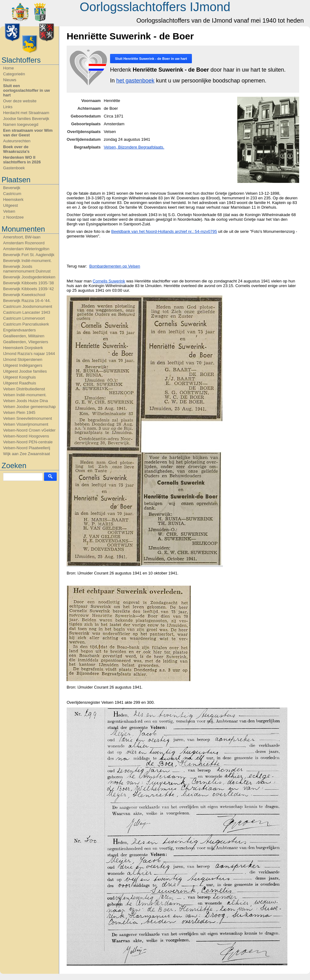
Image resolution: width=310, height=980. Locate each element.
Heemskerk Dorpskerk (23, 348)
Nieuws (10, 80)
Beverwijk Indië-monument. (27, 261)
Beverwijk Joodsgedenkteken (29, 277)
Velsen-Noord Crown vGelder (29, 430)
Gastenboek (14, 168)
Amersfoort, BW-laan (22, 237)
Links (8, 107)
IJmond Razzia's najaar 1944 (29, 354)
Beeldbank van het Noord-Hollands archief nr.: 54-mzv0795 (164, 231)
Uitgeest (11, 205)
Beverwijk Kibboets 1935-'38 (29, 283)
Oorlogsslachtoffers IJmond (155, 7)
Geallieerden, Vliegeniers (26, 342)
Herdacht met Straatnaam (26, 113)
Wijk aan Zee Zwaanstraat (27, 454)
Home (9, 68)
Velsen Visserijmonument (26, 424)
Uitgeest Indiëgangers (23, 365)
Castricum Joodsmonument (28, 306)
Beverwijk (12, 188)
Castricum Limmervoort (24, 318)
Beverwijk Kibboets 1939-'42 (29, 289)
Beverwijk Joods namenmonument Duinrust (27, 269)
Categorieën (14, 74)
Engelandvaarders (20, 330)
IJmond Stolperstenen (23, 359)
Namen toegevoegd (21, 124)
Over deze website (20, 101)
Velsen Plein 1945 (19, 412)
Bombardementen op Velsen (115, 266)
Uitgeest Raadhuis (20, 383)
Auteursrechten (17, 141)
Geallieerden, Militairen (24, 336)
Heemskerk (13, 200)
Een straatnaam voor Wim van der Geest (28, 133)
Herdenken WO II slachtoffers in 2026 (22, 160)
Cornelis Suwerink (109, 281)
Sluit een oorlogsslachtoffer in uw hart (27, 90)
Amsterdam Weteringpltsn (26, 249)
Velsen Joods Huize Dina (26, 401)
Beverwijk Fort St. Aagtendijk (29, 255)
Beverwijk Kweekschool (24, 295)
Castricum (12, 194)
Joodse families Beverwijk (26, 119)
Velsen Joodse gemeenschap (29, 407)
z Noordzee (13, 217)
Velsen (9, 211)
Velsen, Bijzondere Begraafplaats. (134, 147)
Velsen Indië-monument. (25, 395)
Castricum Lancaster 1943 (27, 312)
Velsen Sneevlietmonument (28, 418)
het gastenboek (135, 81)
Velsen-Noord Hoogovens (26, 436)
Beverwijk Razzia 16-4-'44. (27, 301)
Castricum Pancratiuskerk (26, 324)
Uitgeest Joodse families (25, 371)
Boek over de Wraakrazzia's (16, 149)
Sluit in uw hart (151, 59)
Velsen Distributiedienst (24, 389)
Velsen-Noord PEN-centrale (28, 442)
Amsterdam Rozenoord (24, 243)
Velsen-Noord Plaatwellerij (27, 448)
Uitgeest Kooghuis (20, 377)
